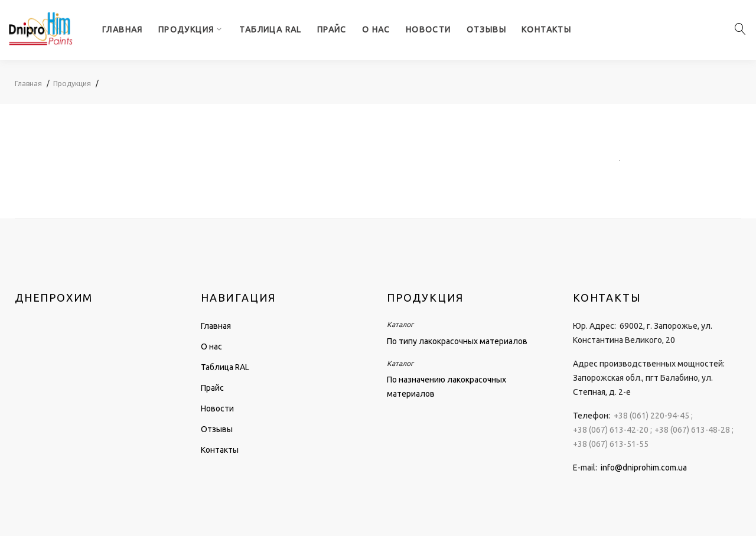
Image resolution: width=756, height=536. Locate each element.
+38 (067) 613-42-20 (611, 430)
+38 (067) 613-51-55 (611, 444)
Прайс (332, 30)
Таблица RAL (270, 30)
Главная (123, 30)
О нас (376, 30)
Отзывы (486, 30)
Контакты (546, 30)
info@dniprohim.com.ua (644, 468)
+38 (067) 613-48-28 (692, 430)
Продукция (186, 30)
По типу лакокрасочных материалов (457, 341)
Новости (428, 30)
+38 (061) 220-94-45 (651, 416)
